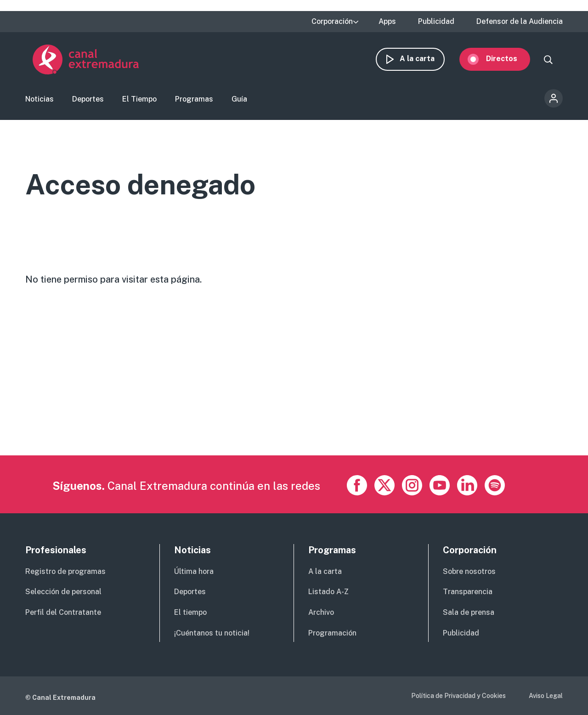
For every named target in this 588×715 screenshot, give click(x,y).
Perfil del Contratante (63, 612)
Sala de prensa (469, 612)
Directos (509, 59)
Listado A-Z (328, 592)
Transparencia (468, 592)
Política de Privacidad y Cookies (458, 696)
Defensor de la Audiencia (520, 22)
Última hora (194, 571)
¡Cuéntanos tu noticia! (212, 633)
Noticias (40, 99)
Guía (239, 99)
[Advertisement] (294, 391)
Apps (387, 22)
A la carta (424, 59)
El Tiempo (139, 99)
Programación (332, 633)
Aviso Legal (546, 696)
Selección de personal (63, 592)
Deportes (88, 99)
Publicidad (436, 22)
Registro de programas (65, 571)
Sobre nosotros (469, 571)
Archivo (321, 612)
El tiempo (190, 612)
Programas (194, 99)
